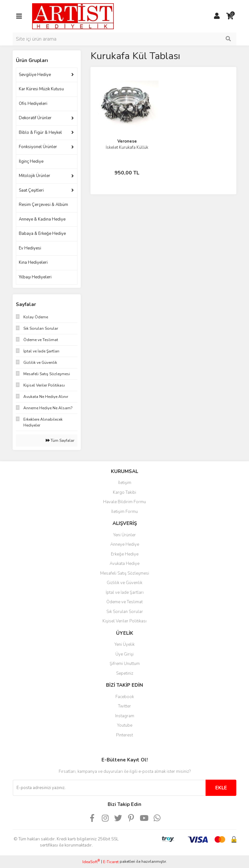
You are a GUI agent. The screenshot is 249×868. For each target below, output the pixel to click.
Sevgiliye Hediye (35, 75)
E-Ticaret (111, 862)
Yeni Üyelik (124, 645)
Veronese (127, 141)
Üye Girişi (124, 654)
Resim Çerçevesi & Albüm (43, 205)
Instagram (125, 716)
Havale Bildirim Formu (124, 502)
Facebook (125, 697)
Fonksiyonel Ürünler (38, 147)
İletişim (125, 483)
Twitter (124, 706)
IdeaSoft (91, 862)
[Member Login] (217, 16)
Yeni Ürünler (124, 535)
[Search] (124, 39)
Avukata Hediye (124, 564)
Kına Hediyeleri (33, 262)
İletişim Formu (124, 512)
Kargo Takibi (124, 492)
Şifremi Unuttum (125, 664)
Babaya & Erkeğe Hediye (42, 234)
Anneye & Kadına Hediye (42, 219)
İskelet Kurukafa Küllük (127, 147)
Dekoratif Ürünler (35, 118)
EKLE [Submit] (221, 788)
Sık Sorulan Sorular (125, 612)
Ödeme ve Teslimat (124, 602)
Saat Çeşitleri (31, 190)
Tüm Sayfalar (60, 440)
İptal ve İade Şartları (125, 593)
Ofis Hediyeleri (33, 104)
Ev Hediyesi (30, 248)
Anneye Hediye (125, 544)
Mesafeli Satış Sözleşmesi (125, 573)
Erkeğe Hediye (125, 554)
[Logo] (73, 16)
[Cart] (230, 16)
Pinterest (124, 735)
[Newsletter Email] (109, 788)
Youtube (125, 725)
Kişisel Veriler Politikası (124, 621)
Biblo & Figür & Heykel (40, 133)
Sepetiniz (125, 673)
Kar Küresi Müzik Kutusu (41, 89)
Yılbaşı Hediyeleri (35, 277)
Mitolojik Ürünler (35, 176)
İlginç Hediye (31, 161)
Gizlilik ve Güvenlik (124, 583)
